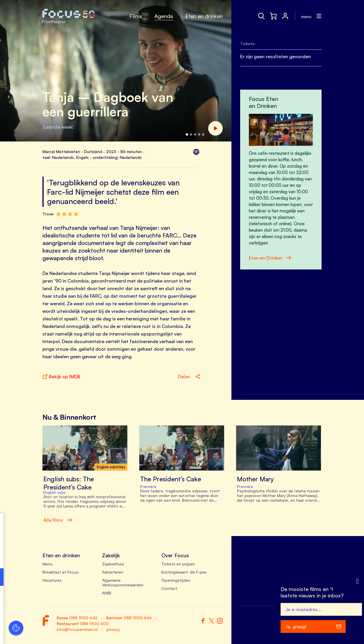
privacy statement (26, 558)
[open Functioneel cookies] (90, 578)
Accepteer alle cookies (50, 616)
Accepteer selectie (49, 633)
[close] (90, 524)
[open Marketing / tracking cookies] (90, 595)
